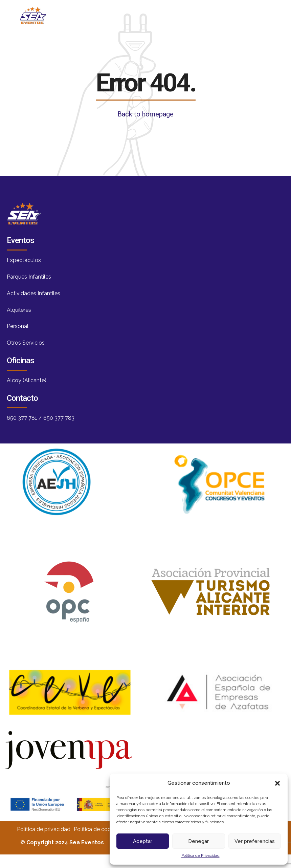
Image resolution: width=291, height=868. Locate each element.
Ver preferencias (255, 841)
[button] (277, 783)
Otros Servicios (26, 343)
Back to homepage (145, 114)
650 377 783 (59, 418)
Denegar (198, 841)
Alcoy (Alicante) (27, 380)
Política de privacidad (44, 829)
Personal (18, 326)
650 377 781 (22, 418)
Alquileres (19, 310)
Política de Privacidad (200, 855)
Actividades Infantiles (33, 293)
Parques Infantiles (29, 277)
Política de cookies (97, 829)
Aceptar (143, 841)
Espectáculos (24, 260)
